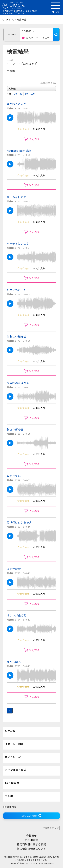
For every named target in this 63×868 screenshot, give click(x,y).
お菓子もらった (17, 290)
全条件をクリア (51, 828)
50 (26, 94)
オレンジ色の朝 (17, 615)
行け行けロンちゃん (19, 522)
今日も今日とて (17, 197)
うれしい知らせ (17, 336)
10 (16, 94)
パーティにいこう (18, 243)
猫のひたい (14, 476)
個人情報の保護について (32, 849)
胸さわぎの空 (15, 429)
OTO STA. (8, 19)
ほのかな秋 (14, 569)
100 (33, 94)
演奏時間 (10, 807)
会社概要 (32, 836)
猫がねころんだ (17, 104)
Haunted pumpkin (19, 151)
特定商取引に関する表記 (32, 844)
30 (21, 94)
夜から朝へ (14, 662)
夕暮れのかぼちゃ (18, 383)
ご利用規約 (32, 840)
